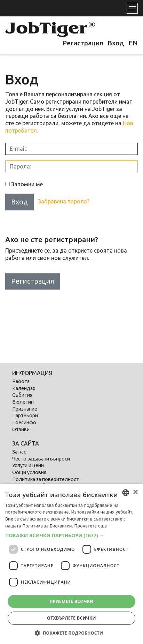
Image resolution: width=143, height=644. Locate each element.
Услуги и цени (28, 465)
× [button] (135, 492)
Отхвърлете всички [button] (71, 618)
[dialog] (71, 564)
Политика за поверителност (46, 479)
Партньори (25, 415)
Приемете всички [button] (71, 601)
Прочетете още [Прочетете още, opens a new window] (91, 526)
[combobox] (126, 493)
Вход (116, 43)
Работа (21, 381)
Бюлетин (23, 402)
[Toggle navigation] (132, 8)
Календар (24, 388)
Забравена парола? (64, 201)
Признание (25, 409)
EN (133, 43)
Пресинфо (24, 422)
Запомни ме (27, 184)
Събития (22, 395)
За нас (19, 452)
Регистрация (83, 43)
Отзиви (21, 429)
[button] (71, 536)
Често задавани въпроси (41, 459)
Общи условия (29, 472)
